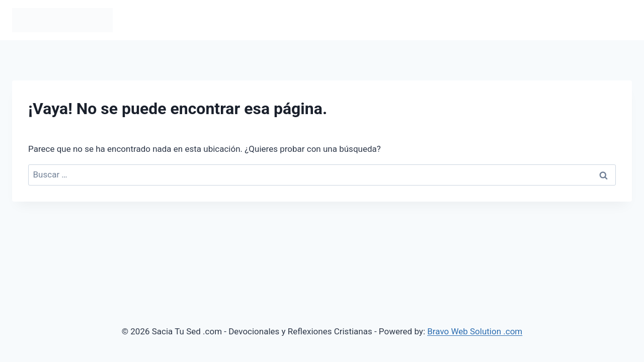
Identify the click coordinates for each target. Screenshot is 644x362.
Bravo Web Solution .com (475, 331)
